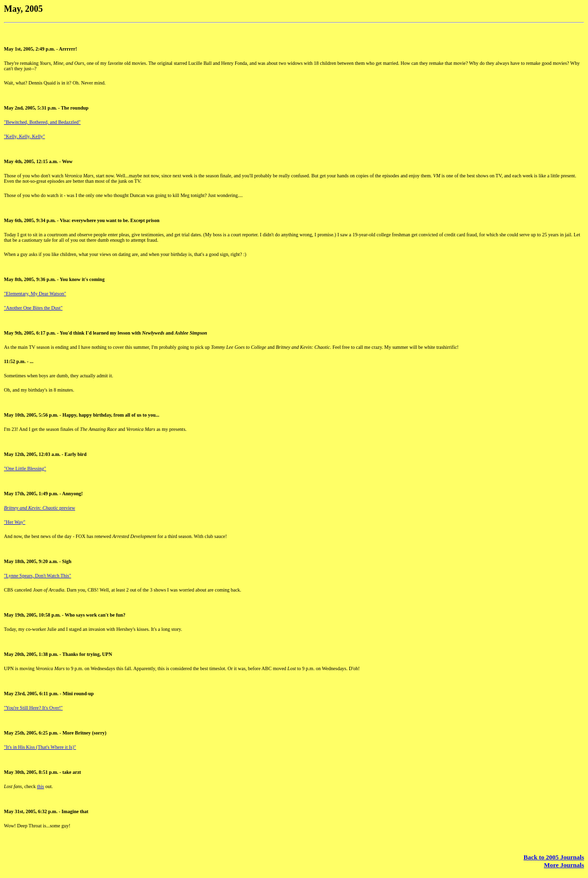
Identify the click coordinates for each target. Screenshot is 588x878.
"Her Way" (15, 522)
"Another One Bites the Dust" (33, 308)
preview (40, 508)
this (40, 786)
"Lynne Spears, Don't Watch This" (38, 576)
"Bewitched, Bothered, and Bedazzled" (42, 122)
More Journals (564, 865)
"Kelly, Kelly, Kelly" (25, 136)
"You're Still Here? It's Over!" (33, 708)
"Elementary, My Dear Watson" (35, 294)
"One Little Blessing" (25, 468)
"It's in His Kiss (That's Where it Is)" (40, 747)
